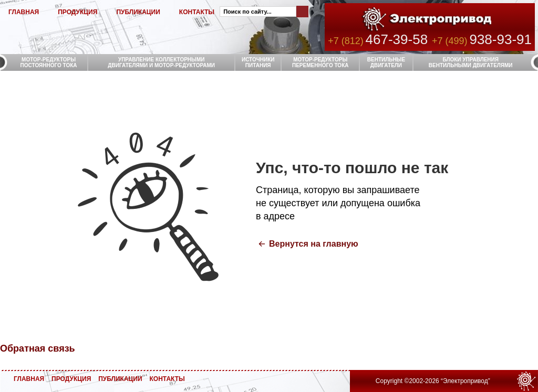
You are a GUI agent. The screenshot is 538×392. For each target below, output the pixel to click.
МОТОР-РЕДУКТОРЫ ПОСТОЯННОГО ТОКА (49, 62)
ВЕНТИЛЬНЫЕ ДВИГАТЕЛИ (386, 62)
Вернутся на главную (314, 244)
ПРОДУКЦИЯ (77, 12)
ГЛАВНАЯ (24, 12)
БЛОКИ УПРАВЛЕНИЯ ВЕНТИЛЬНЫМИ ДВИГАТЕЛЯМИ (471, 62)
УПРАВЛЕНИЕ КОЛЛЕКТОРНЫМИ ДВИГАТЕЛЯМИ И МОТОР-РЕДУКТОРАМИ (161, 62)
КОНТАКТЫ (197, 12)
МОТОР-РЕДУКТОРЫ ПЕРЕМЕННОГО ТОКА (320, 62)
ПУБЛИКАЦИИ (138, 12)
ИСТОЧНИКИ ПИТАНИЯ (258, 62)
